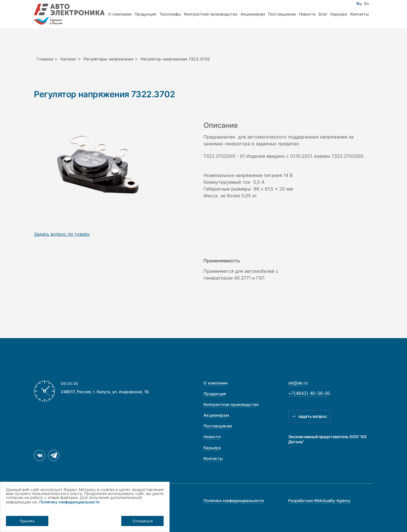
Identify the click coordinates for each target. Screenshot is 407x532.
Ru (359, 4)
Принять (27, 521)
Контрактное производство (211, 14)
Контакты (360, 14)
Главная (45, 59)
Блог (323, 14)
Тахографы (170, 14)
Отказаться (143, 521)
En (367, 4)
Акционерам (253, 14)
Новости (307, 14)
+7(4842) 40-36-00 (309, 393)
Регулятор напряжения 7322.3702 (175, 59)
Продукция (145, 14)
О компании (120, 14)
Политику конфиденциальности (69, 502)
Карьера (339, 14)
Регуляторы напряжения (109, 59)
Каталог (68, 59)
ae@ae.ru (298, 383)
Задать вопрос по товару (62, 234)
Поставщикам (282, 14)
